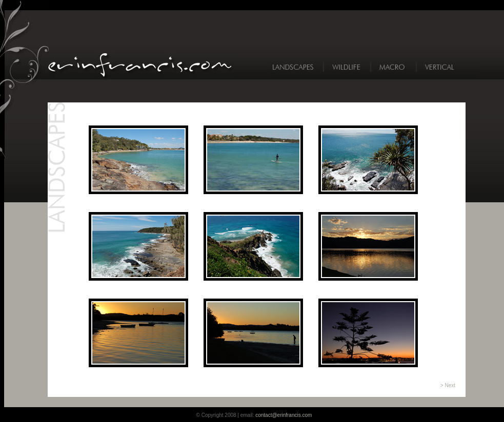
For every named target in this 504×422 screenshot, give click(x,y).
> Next (448, 385)
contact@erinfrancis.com (284, 415)
